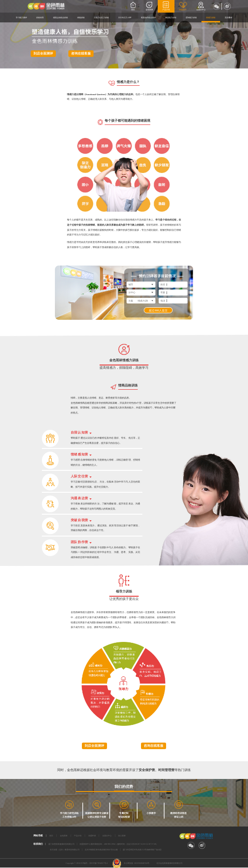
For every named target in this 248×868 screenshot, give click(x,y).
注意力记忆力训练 (101, 17)
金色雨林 (149, 6)
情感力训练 (211, 17)
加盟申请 (92, 836)
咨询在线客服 (81, 53)
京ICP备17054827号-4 (98, 863)
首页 (133, 6)
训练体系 (40, 17)
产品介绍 (166, 6)
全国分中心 (201, 6)
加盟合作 (183, 6)
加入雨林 (122, 836)
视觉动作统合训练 (148, 17)
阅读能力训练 (171, 17)
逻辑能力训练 (191, 17)
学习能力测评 (21, 17)
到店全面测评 (43, 53)
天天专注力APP (125, 17)
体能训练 (81, 17)
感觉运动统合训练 (60, 17)
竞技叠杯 (228, 17)
